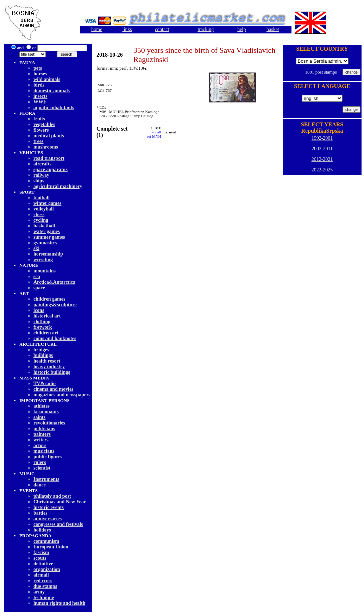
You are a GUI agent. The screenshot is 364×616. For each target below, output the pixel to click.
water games (47, 231)
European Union (51, 547)
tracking (206, 29)
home (97, 29)
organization (47, 569)
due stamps (45, 586)
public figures (48, 457)
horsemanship (48, 254)
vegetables (44, 124)
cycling (41, 220)
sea (37, 276)
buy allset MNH (154, 134)
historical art (47, 316)
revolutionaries (49, 423)
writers (41, 440)
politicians (44, 429)
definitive (43, 564)
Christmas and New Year (60, 502)
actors (40, 445)
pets (38, 68)
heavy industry (49, 367)
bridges (41, 350)
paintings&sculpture (55, 305)
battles (40, 513)
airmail (41, 575)
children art (46, 333)
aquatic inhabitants (54, 108)
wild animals (47, 79)
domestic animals (52, 91)
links (127, 29)
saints (39, 417)
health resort (47, 361)
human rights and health (59, 603)
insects (40, 96)
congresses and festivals (58, 524)
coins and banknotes (55, 338)
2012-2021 (322, 159)
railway (41, 175)
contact (162, 29)
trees (39, 141)
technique (44, 598)
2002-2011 (322, 149)
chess (39, 215)
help (241, 29)
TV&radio (45, 384)
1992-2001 (322, 138)
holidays (42, 530)
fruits (39, 119)
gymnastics (45, 243)
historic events (49, 507)
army (39, 592)
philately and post (52, 496)
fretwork (43, 327)
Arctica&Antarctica (54, 282)
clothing (42, 322)
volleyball (44, 209)
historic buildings (52, 372)
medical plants (49, 136)
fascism (41, 552)
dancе (40, 485)
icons (39, 310)
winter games (47, 203)
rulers (40, 462)
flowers (41, 130)
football (42, 198)
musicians (44, 451)
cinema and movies (54, 389)
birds (39, 85)
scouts (40, 558)
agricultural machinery (58, 186)
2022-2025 (322, 170)
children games (49, 299)
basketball (44, 226)
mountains (45, 271)
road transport (49, 158)
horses (40, 74)
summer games (49, 237)
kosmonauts (46, 412)
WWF (40, 102)
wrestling (43, 260)
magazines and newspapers (62, 395)
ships (39, 181)
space (39, 288)
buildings (43, 355)
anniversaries (48, 519)
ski (36, 248)
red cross (43, 581)
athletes (42, 406)
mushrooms (46, 147)
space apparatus (51, 169)
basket (273, 29)
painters (42, 434)
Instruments (46, 479)
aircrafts (42, 164)
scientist (42, 468)
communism (46, 541)
